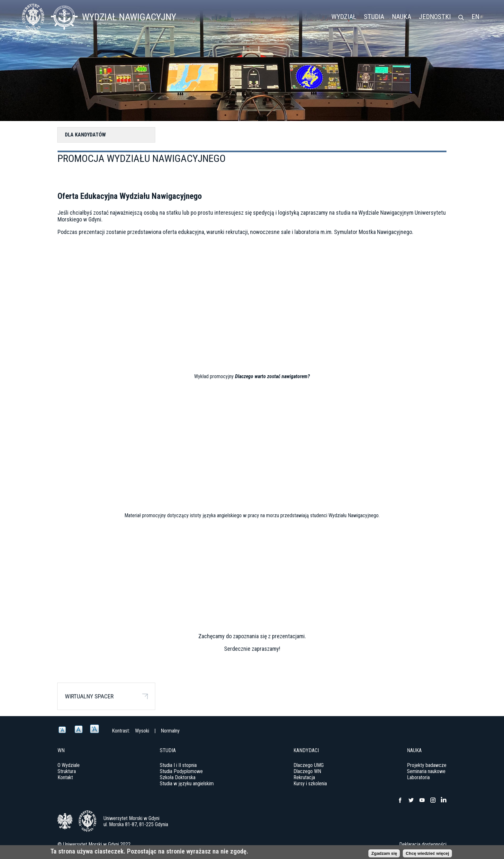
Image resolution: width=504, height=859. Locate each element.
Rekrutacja (304, 777)
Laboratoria (418, 777)
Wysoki (142, 731)
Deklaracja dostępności (423, 844)
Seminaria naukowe (426, 771)
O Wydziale (69, 765)
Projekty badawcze (427, 765)
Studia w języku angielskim (187, 784)
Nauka (401, 17)
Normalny (170, 731)
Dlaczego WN (307, 771)
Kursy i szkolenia (310, 784)
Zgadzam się (384, 853)
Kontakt (65, 777)
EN (477, 17)
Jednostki (435, 17)
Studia (374, 17)
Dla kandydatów (85, 135)
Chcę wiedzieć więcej (427, 853)
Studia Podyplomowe (181, 771)
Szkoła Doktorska (178, 777)
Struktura (67, 771)
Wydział (344, 17)
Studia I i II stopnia (178, 765)
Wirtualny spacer (89, 696)
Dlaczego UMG (309, 765)
